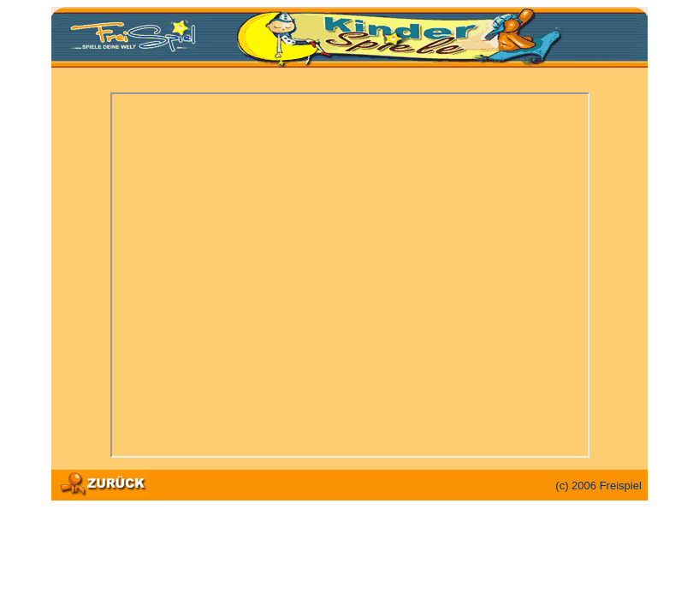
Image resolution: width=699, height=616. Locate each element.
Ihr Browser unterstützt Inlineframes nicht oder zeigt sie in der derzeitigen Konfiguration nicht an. (350, 275)
